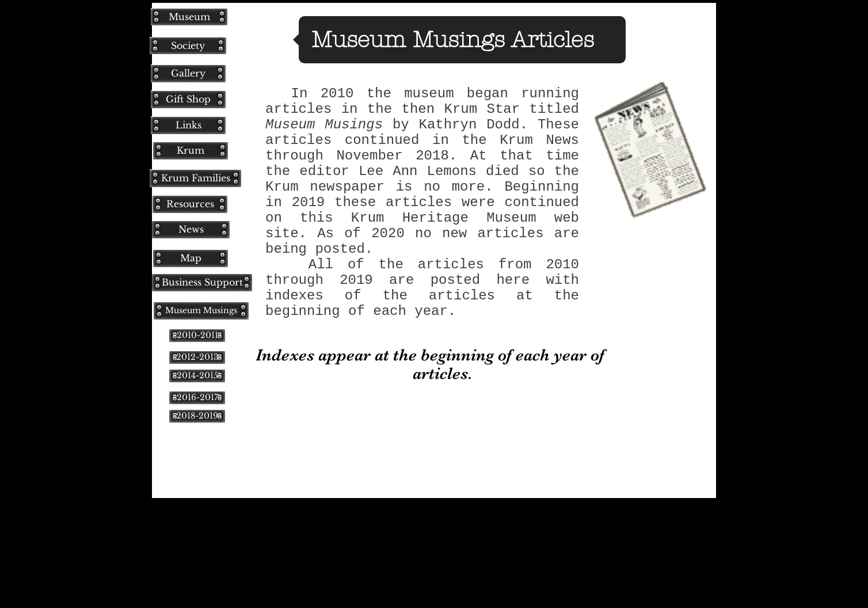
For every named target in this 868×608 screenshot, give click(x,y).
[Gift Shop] (188, 99)
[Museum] (189, 17)
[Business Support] (202, 282)
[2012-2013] (197, 357)
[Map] (191, 258)
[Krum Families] (195, 178)
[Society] (188, 45)
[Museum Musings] (201, 311)
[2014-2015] (197, 376)
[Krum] (191, 151)
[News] (191, 229)
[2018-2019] (197, 416)
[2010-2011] (197, 335)
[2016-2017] (197, 398)
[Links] (188, 125)
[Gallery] (188, 73)
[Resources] (190, 204)
